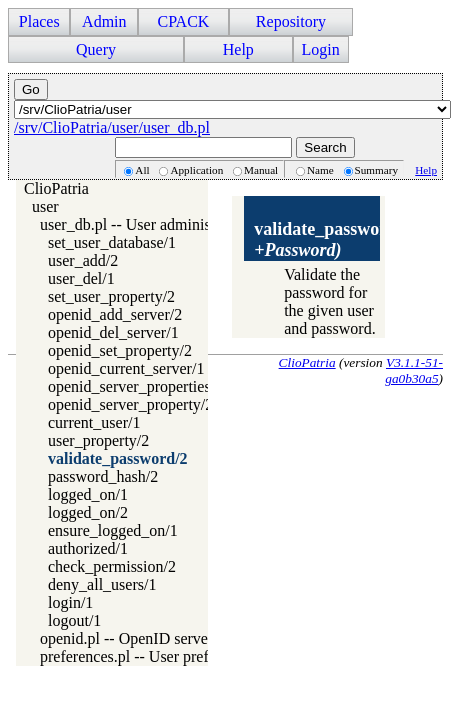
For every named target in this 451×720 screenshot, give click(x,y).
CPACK (183, 21)
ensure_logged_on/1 (113, 530)
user (45, 206)
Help (238, 49)
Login (321, 49)
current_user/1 (94, 422)
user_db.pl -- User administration (146, 224)
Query (96, 49)
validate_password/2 (118, 458)
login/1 (70, 602)
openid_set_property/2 (120, 350)
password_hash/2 (103, 476)
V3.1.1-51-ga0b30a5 (414, 370)
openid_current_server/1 (126, 368)
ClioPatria (56, 188)
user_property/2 (98, 440)
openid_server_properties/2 (135, 386)
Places (39, 21)
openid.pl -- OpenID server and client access (182, 638)
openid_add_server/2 (115, 314)
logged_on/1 (88, 494)
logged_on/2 (88, 512)
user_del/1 (81, 278)
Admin (104, 21)
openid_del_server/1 (113, 332)
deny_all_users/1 (102, 584)
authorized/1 (88, 548)
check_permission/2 (112, 566)
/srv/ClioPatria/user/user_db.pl (112, 127)
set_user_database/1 (112, 242)
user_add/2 (83, 260)
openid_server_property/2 (130, 404)
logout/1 (74, 620)
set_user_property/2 (111, 296)
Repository (291, 21)
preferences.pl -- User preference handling (175, 656)
